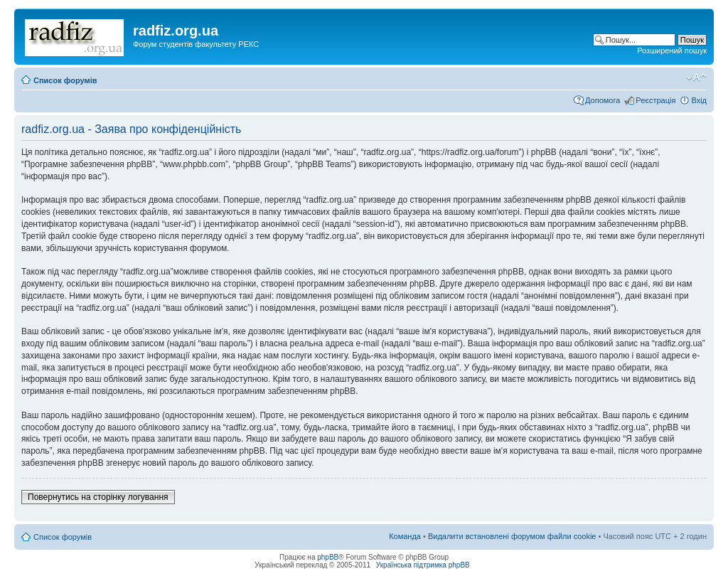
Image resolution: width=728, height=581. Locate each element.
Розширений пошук (672, 50)
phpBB (328, 557)
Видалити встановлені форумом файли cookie (512, 536)
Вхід (699, 100)
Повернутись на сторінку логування (98, 497)
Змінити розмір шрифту (696, 78)
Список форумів (65, 80)
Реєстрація (655, 100)
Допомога (603, 100)
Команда (405, 536)
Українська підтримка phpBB (423, 565)
